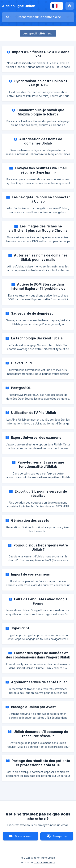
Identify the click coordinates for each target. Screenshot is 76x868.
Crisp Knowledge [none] (44, 862)
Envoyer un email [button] (60, 838)
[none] (19, 6)
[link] (38, 59)
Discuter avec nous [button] (24, 838)
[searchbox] (38, 17)
